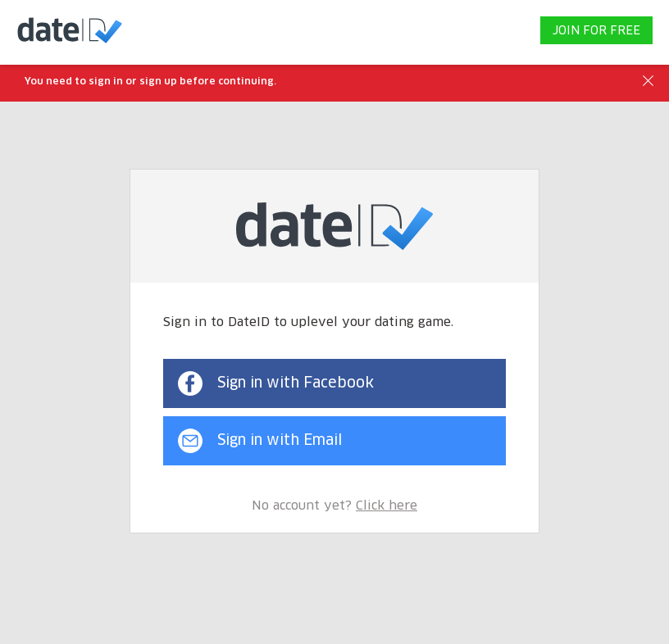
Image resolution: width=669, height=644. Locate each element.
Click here (387, 506)
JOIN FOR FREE (596, 31)
